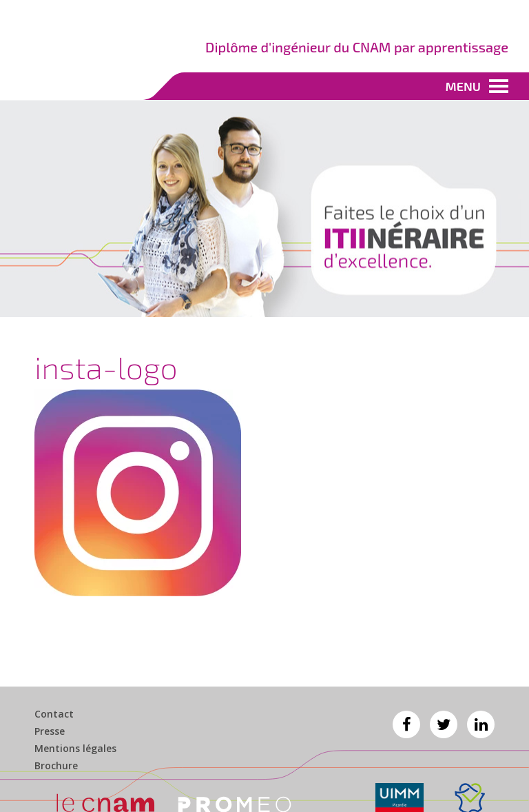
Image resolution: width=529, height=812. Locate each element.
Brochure (56, 766)
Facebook (406, 724)
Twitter (444, 724)
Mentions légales (75, 749)
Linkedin (481, 724)
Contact (54, 714)
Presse (50, 731)
